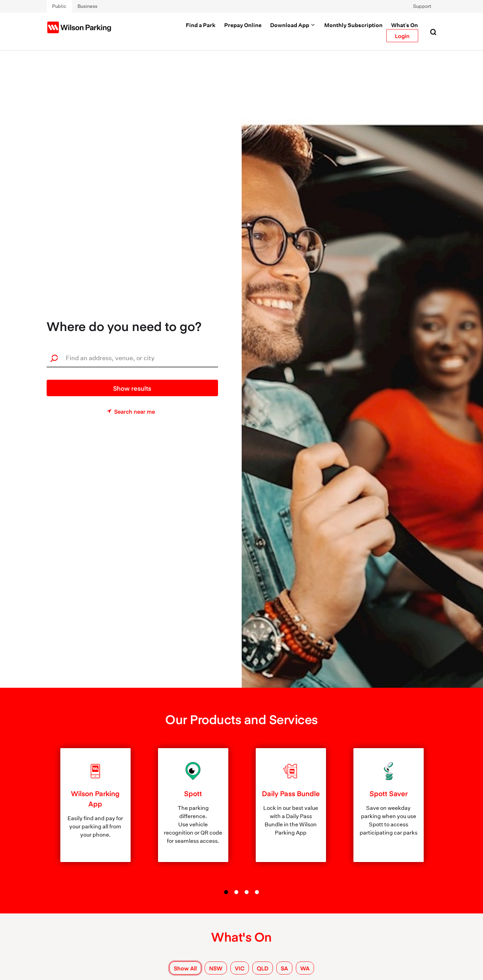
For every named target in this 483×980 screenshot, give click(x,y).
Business (87, 6)
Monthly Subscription (353, 25)
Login (402, 36)
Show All (185, 968)
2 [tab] (237, 892)
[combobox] (134, 358)
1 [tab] (226, 892)
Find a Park (201, 25)
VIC (240, 968)
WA (305, 968)
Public (59, 6)
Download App (293, 25)
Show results (132, 388)
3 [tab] (247, 892)
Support (422, 6)
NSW (216, 968)
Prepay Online (243, 25)
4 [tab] (257, 892)
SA (284, 968)
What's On (404, 25)
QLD (263, 968)
